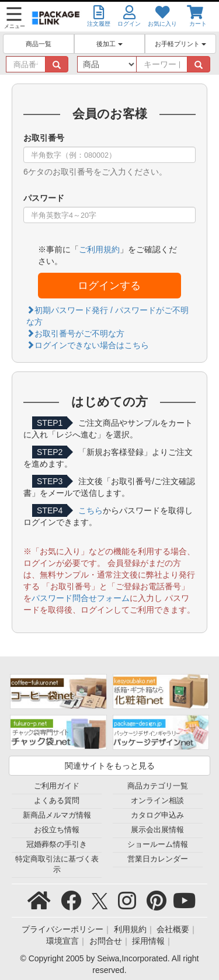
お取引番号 (44, 138)
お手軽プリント (180, 44)
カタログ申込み (157, 815)
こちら (91, 510)
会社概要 (173, 929)
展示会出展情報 (157, 830)
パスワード (44, 198)
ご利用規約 (99, 249)
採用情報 (148, 941)
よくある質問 (57, 801)
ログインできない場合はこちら (88, 345)
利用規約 (130, 929)
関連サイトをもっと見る (110, 766)
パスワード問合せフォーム (81, 598)
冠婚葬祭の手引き (57, 845)
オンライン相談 (157, 801)
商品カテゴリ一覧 (158, 786)
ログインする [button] (109, 286)
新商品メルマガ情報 (57, 815)
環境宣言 (62, 941)
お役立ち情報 (57, 830)
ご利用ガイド (57, 786)
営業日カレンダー (158, 859)
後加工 (109, 44)
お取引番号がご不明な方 (75, 333)
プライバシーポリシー (62, 929)
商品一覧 (39, 44)
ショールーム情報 (158, 845)
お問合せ (106, 941)
